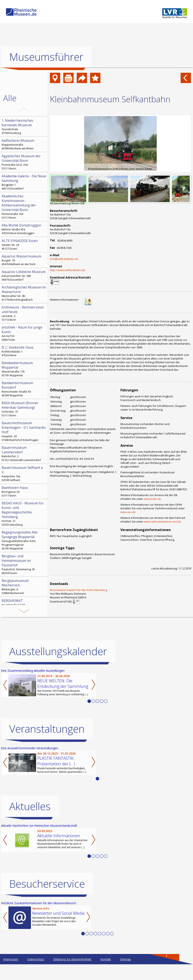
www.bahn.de (152, 499)
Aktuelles (30, 806)
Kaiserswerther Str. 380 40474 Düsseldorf (24, 275)
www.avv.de (128, 512)
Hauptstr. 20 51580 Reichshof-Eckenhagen (24, 431)
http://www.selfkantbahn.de (68, 270)
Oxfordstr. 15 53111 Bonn (24, 409)
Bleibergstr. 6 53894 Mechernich (24, 587)
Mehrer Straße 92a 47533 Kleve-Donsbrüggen (24, 229)
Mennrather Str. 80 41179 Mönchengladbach (24, 293)
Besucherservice (47, 884)
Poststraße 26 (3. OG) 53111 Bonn (24, 162)
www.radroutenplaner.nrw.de (162, 522)
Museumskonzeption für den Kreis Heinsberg (78, 590)
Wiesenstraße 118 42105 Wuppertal (24, 369)
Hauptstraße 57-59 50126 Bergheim (24, 604)
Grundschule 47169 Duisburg (24, 126)
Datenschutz (36, 959)
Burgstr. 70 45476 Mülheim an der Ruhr (24, 260)
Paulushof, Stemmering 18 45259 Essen (24, 564)
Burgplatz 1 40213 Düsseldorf (24, 182)
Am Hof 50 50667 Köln (24, 333)
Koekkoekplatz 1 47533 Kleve (24, 351)
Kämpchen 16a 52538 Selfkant (24, 474)
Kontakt (106, 959)
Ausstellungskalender (58, 651)
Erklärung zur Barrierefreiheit (72, 959)
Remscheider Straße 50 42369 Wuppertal (24, 389)
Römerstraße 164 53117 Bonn (24, 207)
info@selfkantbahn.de (64, 259)
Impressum (11, 959)
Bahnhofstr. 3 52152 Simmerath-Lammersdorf (24, 454)
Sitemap (125, 959)
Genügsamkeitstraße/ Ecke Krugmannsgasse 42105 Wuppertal (24, 540)
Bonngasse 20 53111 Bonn (24, 491)
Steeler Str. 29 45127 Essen (24, 244)
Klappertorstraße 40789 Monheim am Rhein (24, 144)
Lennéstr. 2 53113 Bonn (24, 313)
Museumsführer (46, 57)
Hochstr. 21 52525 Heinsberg (24, 514)
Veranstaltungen (47, 729)
